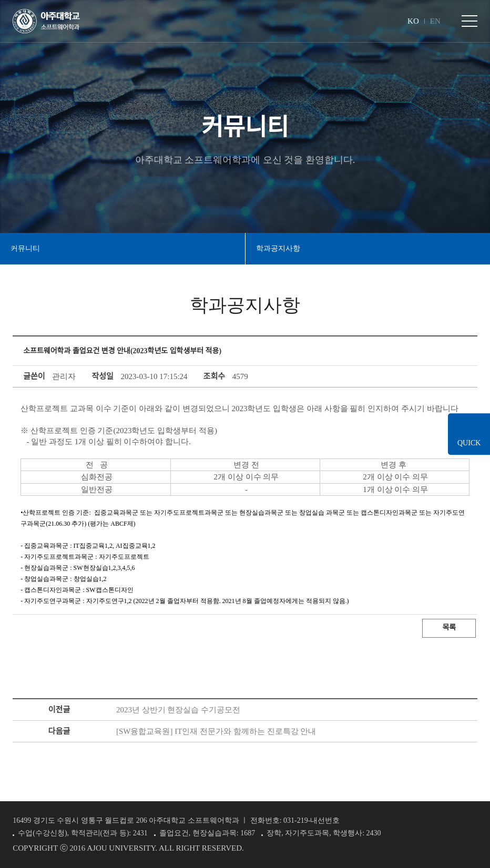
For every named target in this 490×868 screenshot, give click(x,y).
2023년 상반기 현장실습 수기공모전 (178, 710)
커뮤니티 (25, 248)
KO (413, 21)
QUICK (469, 443)
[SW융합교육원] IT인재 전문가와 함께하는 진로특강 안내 (216, 731)
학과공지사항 (278, 248)
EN (435, 21)
